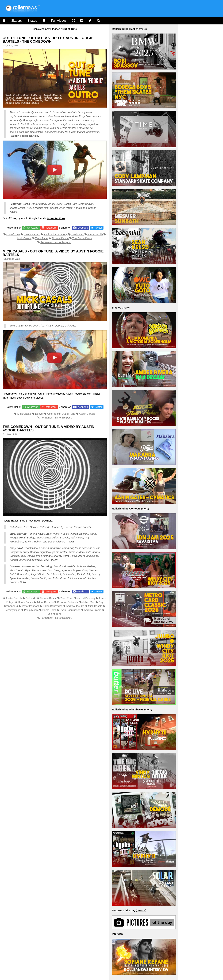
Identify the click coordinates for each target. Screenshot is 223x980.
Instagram (51, 228)
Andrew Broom (93, 610)
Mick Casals (28, 124)
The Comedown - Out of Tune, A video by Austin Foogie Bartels (54, 394)
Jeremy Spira (13, 610)
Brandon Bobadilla (68, 602)
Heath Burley (26, 602)
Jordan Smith (17, 208)
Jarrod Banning (86, 598)
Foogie (78, 208)
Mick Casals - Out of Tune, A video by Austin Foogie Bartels (53, 253)
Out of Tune (13, 234)
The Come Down (82, 238)
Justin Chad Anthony (35, 204)
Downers (47, 521)
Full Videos (59, 21)
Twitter (98, 228)
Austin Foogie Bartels (25, 136)
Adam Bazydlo (45, 602)
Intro (23, 521)
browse (141, 910)
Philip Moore (31, 610)
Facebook (82, 228)
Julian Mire (89, 602)
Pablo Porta (49, 610)
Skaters (16, 21)
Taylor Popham (30, 606)
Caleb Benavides (53, 606)
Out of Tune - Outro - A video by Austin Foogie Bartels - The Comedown (48, 40)
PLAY (71, 542)
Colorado (70, 326)
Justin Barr (70, 204)
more (143, 29)
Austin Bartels (32, 234)
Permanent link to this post (56, 242)
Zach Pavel (66, 208)
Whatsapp (32, 228)
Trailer (14, 521)
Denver (39, 414)
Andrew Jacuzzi (75, 606)
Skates (32, 21)
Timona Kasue (60, 238)
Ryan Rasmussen (70, 610)
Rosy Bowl (34, 521)
